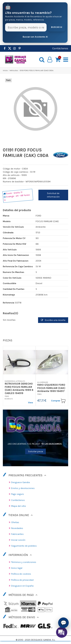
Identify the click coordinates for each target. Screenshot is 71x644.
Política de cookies (21, 574)
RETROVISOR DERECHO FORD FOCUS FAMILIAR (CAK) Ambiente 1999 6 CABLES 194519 (19, 388)
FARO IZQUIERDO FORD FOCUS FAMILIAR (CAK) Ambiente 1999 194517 (51, 388)
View (30, 403)
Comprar (58, 401)
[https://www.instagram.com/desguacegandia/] (15, 49)
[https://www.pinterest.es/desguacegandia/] (10, 49)
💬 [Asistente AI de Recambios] (64, 623)
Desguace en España (22, 586)
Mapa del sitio (19, 506)
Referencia (9, 303)
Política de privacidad (22, 580)
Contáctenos (60, 48)
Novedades (17, 528)
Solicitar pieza (35, 451)
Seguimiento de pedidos (24, 546)
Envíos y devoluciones (23, 488)
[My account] (50, 60)
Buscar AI (57, 27)
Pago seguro (18, 494)
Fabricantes (17, 534)
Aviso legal (17, 568)
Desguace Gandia (20, 482)
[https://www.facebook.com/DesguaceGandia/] (5, 49)
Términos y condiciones (24, 562)
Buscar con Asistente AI (35, 37)
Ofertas (15, 522)
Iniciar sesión (18, 540)
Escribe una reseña (53, 320)
